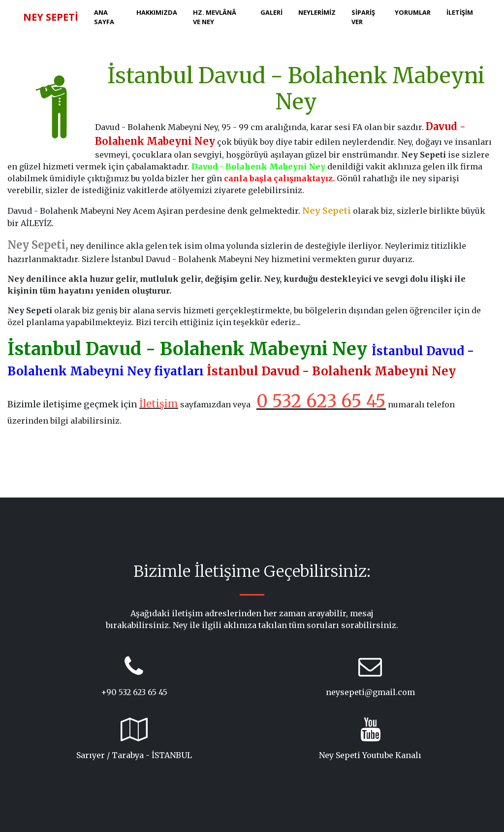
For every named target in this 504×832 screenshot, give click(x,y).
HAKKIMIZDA (157, 12)
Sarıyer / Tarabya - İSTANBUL (134, 755)
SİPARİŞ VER (363, 17)
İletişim (159, 404)
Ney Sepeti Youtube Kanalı (370, 755)
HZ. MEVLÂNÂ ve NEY (215, 17)
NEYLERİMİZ (317, 12)
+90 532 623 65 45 (134, 692)
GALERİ (271, 12)
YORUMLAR (413, 12)
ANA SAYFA (104, 17)
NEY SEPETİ (51, 17)
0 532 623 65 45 (321, 401)
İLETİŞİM (460, 12)
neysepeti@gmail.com (370, 692)
